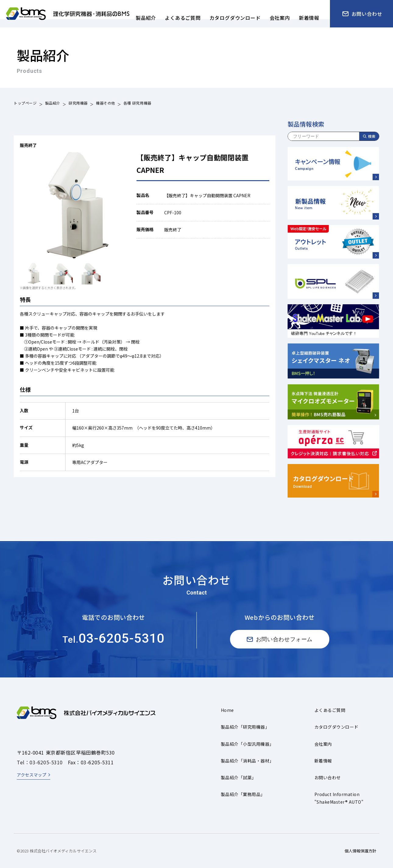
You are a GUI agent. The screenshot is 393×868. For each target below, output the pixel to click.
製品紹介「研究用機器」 (245, 727)
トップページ (25, 104)
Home (227, 710)
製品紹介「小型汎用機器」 (247, 744)
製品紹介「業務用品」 (243, 794)
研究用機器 (78, 104)
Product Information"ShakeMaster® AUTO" (339, 798)
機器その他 (106, 104)
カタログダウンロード (336, 727)
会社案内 (323, 744)
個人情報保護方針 (360, 851)
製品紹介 (53, 104)
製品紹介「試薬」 (239, 777)
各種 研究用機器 (137, 104)
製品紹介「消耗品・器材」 (247, 761)
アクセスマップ (32, 775)
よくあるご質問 (330, 710)
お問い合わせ (328, 777)
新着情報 (323, 761)
